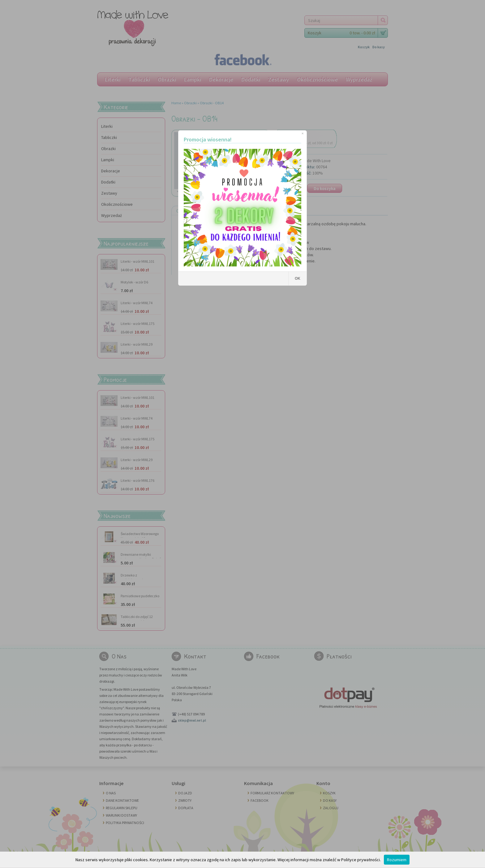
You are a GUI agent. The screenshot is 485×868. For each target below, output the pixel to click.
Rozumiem (397, 860)
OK (298, 279)
